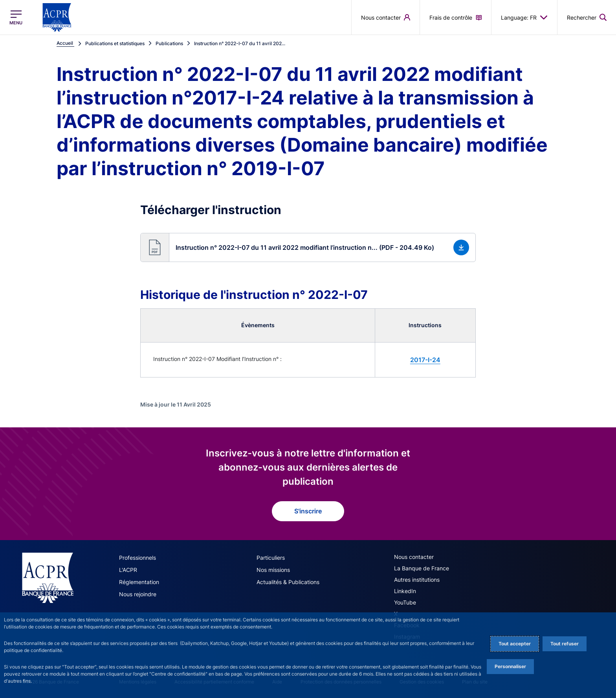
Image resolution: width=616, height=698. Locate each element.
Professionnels (137, 558)
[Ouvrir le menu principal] (16, 17)
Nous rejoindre (138, 594)
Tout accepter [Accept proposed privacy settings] (515, 644)
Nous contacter (414, 557)
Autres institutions (417, 580)
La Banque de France (422, 568)
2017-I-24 (425, 360)
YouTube (405, 602)
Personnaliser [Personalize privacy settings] (510, 666)
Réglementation (139, 582)
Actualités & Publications (288, 582)
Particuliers (271, 558)
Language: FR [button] (524, 17)
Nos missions (273, 570)
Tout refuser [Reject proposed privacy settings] (565, 644)
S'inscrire (308, 511)
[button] (308, 247)
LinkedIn (405, 591)
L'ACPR (128, 570)
